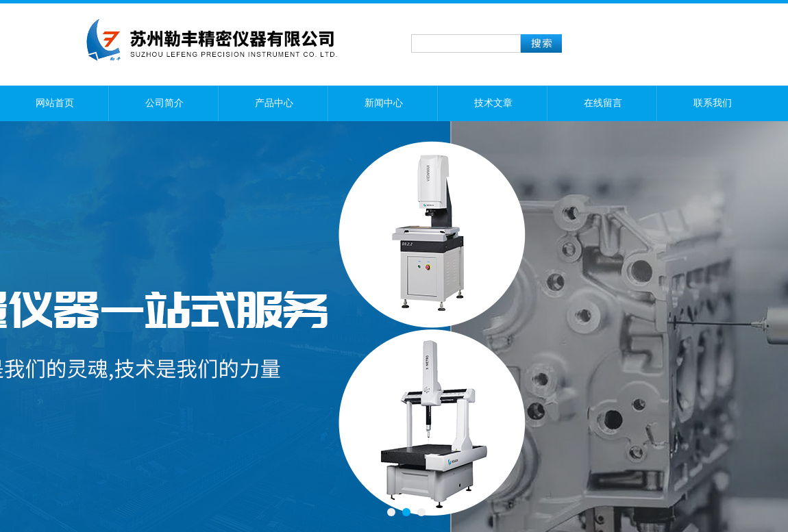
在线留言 (603, 103)
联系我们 (713, 103)
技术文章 (493, 103)
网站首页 (55, 103)
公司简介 (164, 103)
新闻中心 (384, 103)
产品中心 (274, 103)
